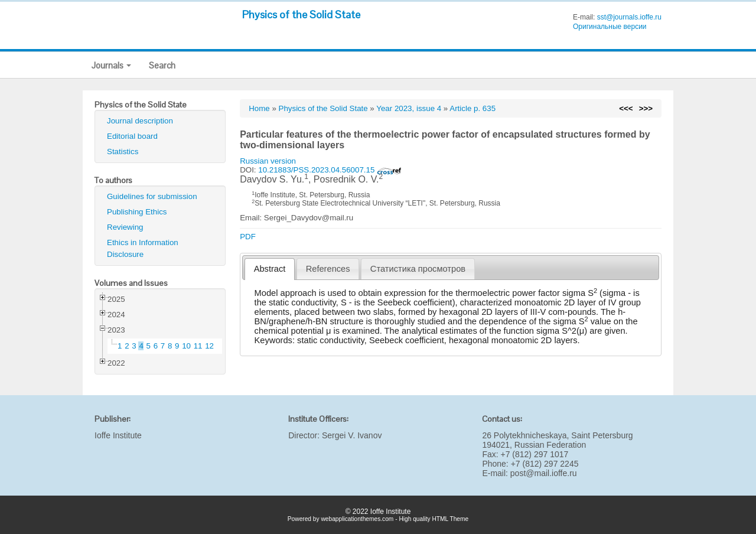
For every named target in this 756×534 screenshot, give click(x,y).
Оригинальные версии (610, 27)
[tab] (270, 269)
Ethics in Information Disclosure (143, 248)
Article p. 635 (472, 108)
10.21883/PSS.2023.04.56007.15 (330, 170)
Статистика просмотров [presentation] (418, 269)
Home (259, 108)
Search (162, 65)
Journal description (140, 121)
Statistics (123, 152)
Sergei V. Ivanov (352, 435)
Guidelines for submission (152, 196)
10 (186, 346)
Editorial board (132, 136)
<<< (626, 108)
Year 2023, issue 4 (409, 108)
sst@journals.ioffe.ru (629, 17)
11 (198, 346)
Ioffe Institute (118, 435)
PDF (248, 237)
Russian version (268, 161)
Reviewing (125, 227)
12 (209, 346)
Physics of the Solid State (301, 14)
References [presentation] (328, 269)
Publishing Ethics (137, 212)
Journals (111, 65)
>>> (646, 108)
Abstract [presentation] (270, 269)
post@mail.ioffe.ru (544, 473)
